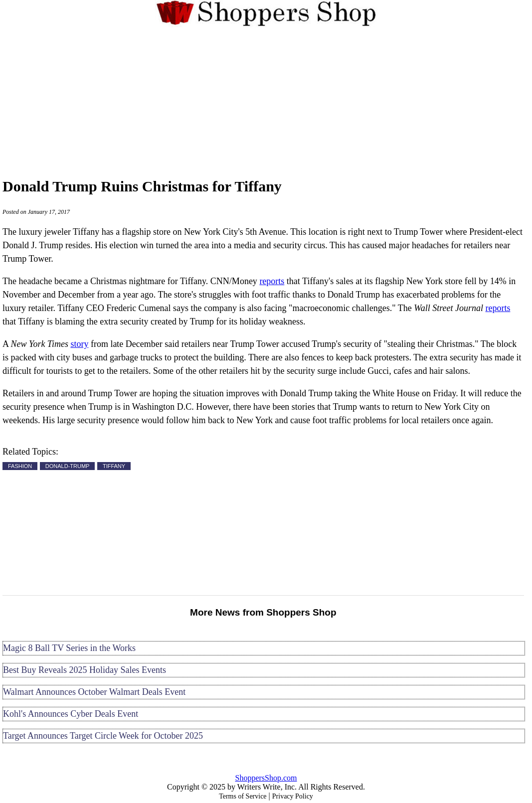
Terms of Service (243, 796)
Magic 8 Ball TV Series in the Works (69, 648)
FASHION (20, 466)
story (79, 344)
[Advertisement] (266, 101)
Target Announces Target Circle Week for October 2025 (103, 736)
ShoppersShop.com (266, 778)
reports (272, 281)
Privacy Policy (293, 796)
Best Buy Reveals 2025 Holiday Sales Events (85, 670)
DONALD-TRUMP (68, 466)
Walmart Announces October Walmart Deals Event (94, 692)
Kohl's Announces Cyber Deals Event (71, 714)
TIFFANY (114, 466)
